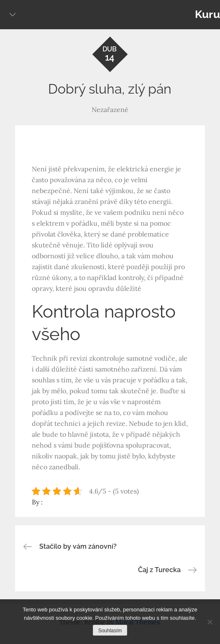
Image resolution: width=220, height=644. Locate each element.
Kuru (207, 14)
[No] (210, 622)
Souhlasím (110, 631)
